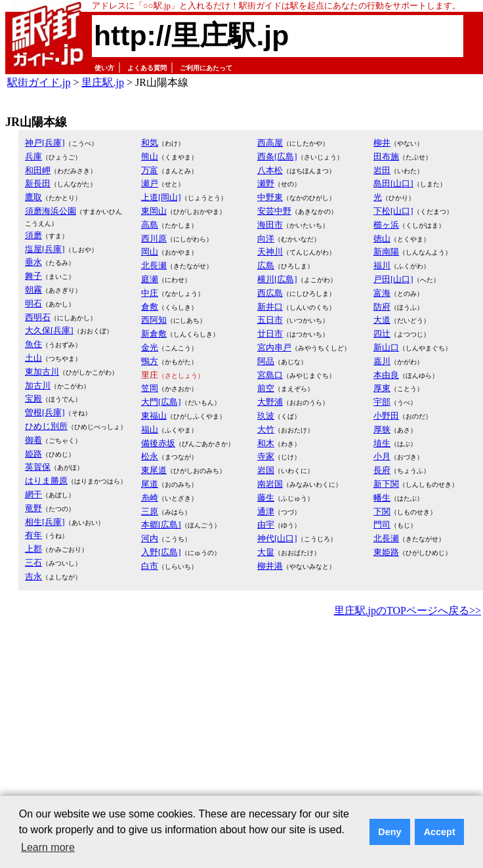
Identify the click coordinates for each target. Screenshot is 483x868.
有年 (33, 535)
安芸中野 (274, 211)
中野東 (270, 197)
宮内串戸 (274, 347)
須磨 (33, 235)
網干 (33, 494)
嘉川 (382, 361)
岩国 (266, 470)
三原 (150, 511)
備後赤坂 (158, 443)
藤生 (266, 498)
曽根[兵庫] (45, 412)
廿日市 (270, 334)
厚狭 (382, 429)
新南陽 (386, 252)
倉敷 (150, 307)
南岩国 (270, 484)
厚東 (382, 388)
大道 (382, 320)
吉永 (33, 576)
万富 (150, 170)
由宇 (266, 525)
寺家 (266, 456)
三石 (33, 563)
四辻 (382, 334)
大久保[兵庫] (49, 330)
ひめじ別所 (46, 426)
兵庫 (33, 156)
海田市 (270, 225)
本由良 (386, 375)
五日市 (270, 320)
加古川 (38, 385)
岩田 (382, 170)
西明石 (38, 317)
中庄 (150, 293)
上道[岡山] (161, 197)
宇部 (382, 402)
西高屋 (270, 143)
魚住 (33, 344)
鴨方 (150, 361)
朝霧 (33, 290)
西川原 (154, 238)
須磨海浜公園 (51, 211)
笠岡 (150, 388)
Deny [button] (389, 832)
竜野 (33, 508)
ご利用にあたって (206, 68)
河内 (150, 538)
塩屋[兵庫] (45, 249)
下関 (382, 511)
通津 (266, 511)
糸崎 (150, 498)
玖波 (266, 416)
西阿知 (154, 320)
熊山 (150, 156)
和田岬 (38, 170)
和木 (266, 443)
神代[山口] (277, 538)
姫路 (33, 454)
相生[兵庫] (45, 522)
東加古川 (42, 372)
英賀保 (38, 467)
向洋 (266, 238)
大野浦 (270, 402)
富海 (382, 293)
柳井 (382, 143)
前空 (266, 388)
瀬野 (266, 183)
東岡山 (154, 211)
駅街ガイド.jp (39, 82)
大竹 (266, 429)
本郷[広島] (161, 525)
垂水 (33, 262)
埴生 (382, 443)
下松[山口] (393, 211)
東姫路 (386, 552)
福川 (382, 265)
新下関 (386, 484)
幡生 (382, 498)
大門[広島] (161, 402)
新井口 (270, 307)
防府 (382, 307)
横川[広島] (277, 279)
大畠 (266, 552)
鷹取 (33, 197)
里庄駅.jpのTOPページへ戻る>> (408, 610)
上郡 (33, 549)
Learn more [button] (48, 847)
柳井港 (270, 566)
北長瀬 (154, 265)
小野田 (386, 416)
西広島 (270, 293)
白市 (150, 566)
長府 (382, 470)
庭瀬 (150, 279)
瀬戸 (150, 183)
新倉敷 (154, 334)
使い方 (104, 68)
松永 (150, 456)
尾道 (150, 484)
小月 (382, 456)
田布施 (386, 156)
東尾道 (154, 470)
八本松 (270, 170)
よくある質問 (147, 68)
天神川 (270, 252)
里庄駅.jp (102, 82)
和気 (150, 143)
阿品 (266, 361)
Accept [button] (440, 832)
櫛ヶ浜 (386, 225)
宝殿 (33, 399)
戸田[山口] (393, 279)
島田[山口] (393, 183)
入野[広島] (161, 552)
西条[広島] (277, 156)
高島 (150, 225)
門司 (382, 525)
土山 (33, 358)
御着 (33, 440)
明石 (33, 303)
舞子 (33, 276)
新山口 (386, 347)
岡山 (150, 252)
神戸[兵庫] (45, 143)
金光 (150, 347)
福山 (150, 429)
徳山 (382, 238)
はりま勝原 (46, 481)
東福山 (154, 416)
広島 (266, 265)
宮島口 (270, 375)
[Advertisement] (192, 718)
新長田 (38, 183)
